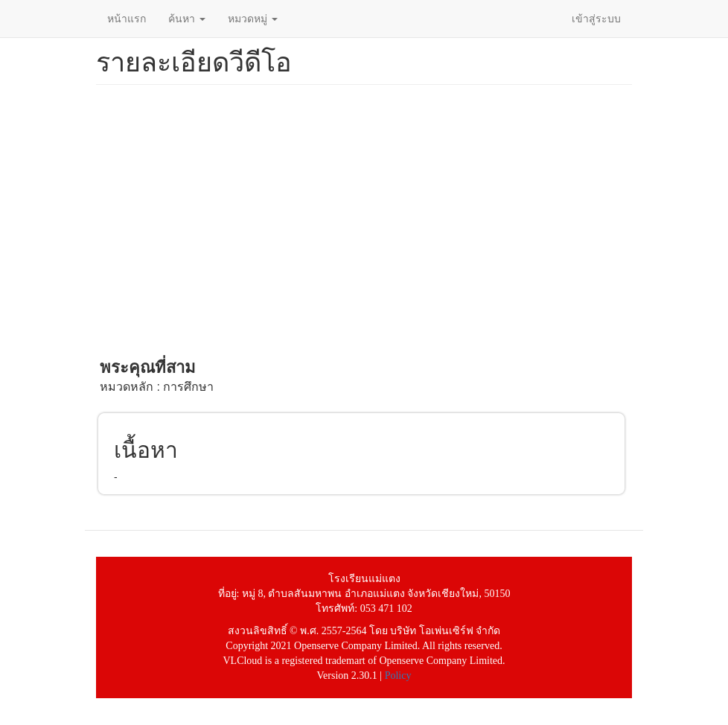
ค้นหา (187, 19)
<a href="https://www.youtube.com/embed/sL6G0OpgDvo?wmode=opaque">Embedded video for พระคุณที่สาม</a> (361, 221)
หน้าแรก (127, 19)
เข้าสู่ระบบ (596, 19)
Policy (398, 676)
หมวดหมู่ (253, 19)
